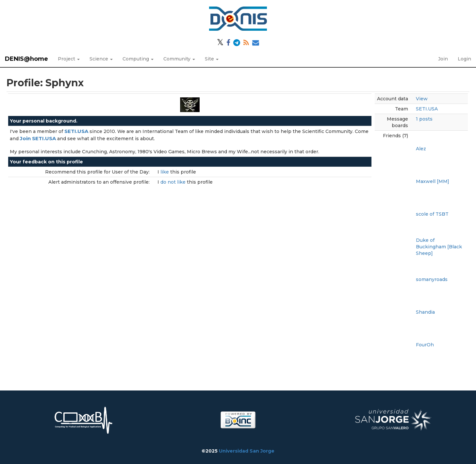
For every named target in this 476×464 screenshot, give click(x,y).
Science (101, 59)
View (422, 99)
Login (464, 59)
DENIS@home (26, 59)
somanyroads (432, 279)
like (165, 172)
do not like (174, 182)
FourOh (425, 345)
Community (179, 59)
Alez (421, 149)
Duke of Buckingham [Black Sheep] (439, 247)
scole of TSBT (432, 214)
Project (69, 59)
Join (443, 59)
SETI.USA (427, 109)
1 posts (424, 119)
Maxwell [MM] (433, 181)
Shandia (425, 312)
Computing (138, 59)
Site (212, 59)
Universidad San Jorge (247, 451)
